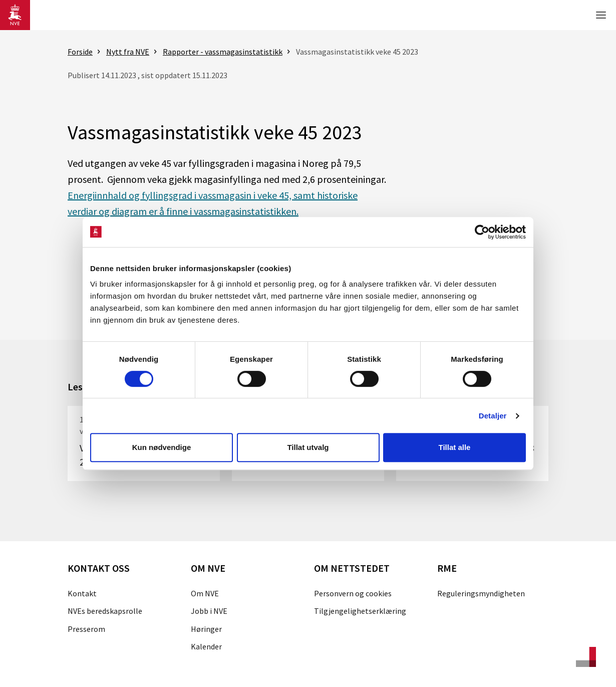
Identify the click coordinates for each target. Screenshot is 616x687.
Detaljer (493, 416)
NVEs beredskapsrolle (105, 611)
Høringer (206, 629)
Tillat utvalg (308, 447)
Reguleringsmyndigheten (481, 593)
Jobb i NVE (209, 611)
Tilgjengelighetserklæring (360, 611)
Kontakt (82, 593)
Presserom (86, 629)
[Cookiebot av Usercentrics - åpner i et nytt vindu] (482, 232)
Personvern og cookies (353, 593)
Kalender (206, 646)
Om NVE (205, 593)
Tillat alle (455, 447)
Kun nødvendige (162, 447)
